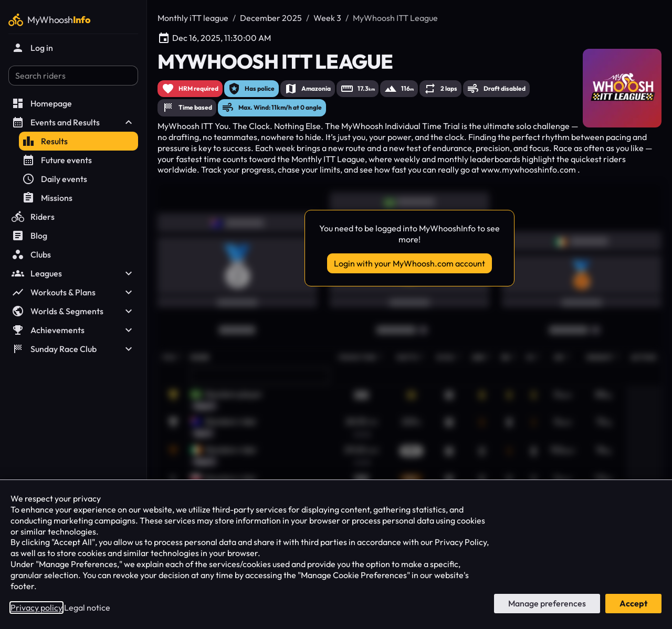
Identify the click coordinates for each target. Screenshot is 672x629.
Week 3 (327, 18)
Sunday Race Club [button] (73, 349)
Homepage (42, 103)
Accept (633, 603)
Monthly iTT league (193, 18)
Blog (29, 236)
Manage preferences (547, 603)
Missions (47, 198)
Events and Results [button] (73, 122)
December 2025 (271, 18)
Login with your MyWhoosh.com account (409, 263)
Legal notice (87, 607)
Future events (57, 160)
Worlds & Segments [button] (73, 311)
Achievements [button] (73, 330)
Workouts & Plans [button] (73, 292)
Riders (33, 217)
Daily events (55, 179)
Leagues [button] (73, 273)
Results (45, 141)
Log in (32, 48)
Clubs (31, 254)
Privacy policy (36, 607)
